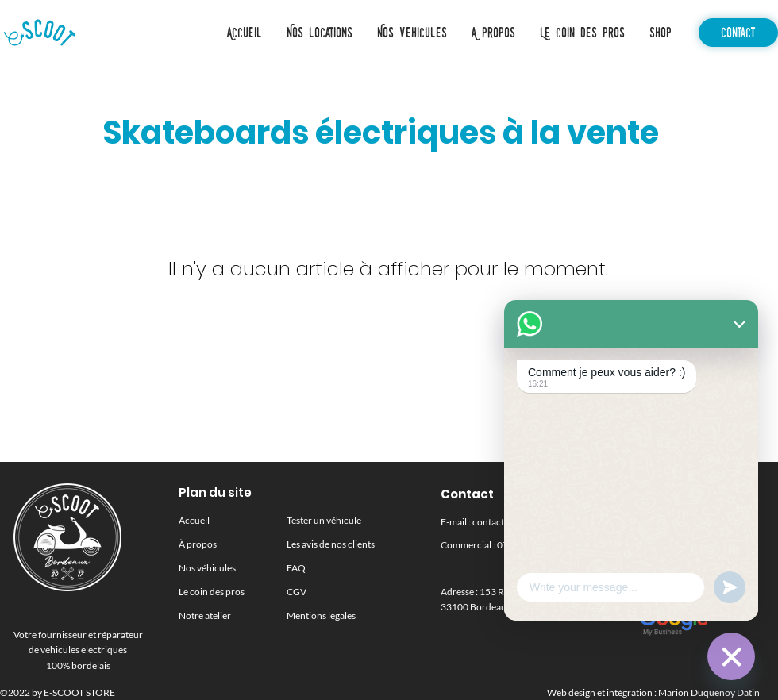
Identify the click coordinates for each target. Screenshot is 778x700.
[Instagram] (679, 567)
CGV (297, 592)
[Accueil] (40, 33)
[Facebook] (707, 567)
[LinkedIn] (650, 567)
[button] (412, 33)
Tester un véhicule (324, 520)
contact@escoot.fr (511, 522)
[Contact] (738, 33)
